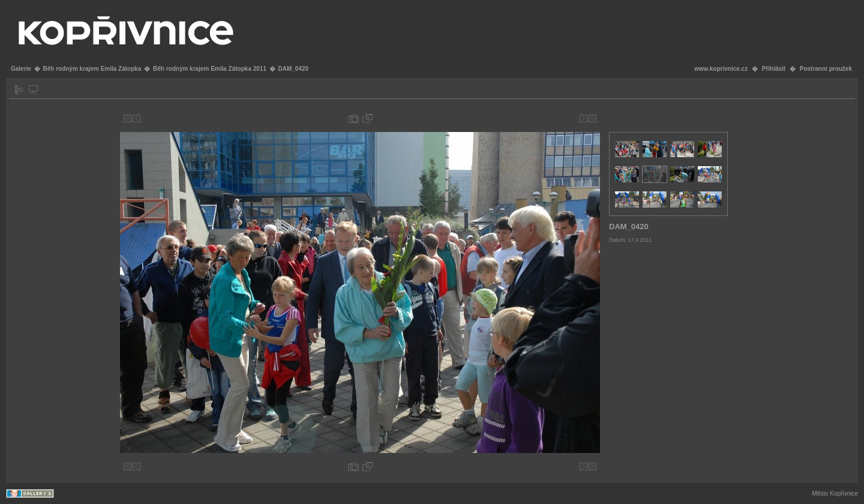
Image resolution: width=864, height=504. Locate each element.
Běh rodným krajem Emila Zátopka (92, 69)
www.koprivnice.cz (721, 69)
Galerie (21, 69)
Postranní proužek (826, 69)
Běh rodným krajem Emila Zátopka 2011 (210, 69)
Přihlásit (774, 69)
